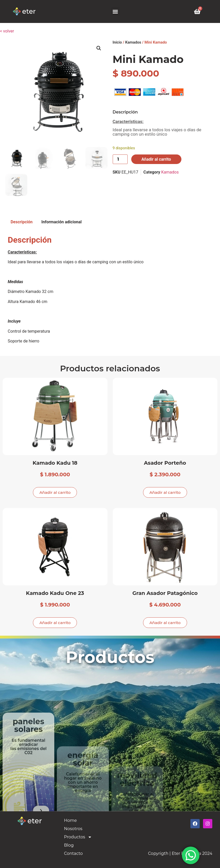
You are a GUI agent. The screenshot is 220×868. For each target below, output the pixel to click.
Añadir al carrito (156, 159)
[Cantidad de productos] (120, 159)
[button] (115, 11)
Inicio (117, 42)
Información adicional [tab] (61, 222)
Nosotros (73, 829)
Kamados (133, 42)
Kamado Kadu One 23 (55, 593)
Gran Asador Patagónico (165, 593)
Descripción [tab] (21, 222)
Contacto (73, 853)
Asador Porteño (165, 463)
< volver (7, 31)
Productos (78, 837)
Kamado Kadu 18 (55, 463)
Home (71, 820)
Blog (69, 845)
